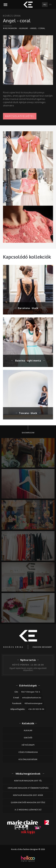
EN (50, 5)
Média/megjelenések (28, 774)
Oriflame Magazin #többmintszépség (28, 788)
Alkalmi (28, 730)
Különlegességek (28, 759)
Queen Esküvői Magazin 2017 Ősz (28, 802)
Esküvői (28, 738)
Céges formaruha (28, 752)
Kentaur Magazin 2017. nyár (28, 795)
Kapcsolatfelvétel (20, 116)
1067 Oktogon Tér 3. (31, 692)
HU (45, 5)
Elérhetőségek (28, 686)
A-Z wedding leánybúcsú (28, 810)
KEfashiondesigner (34, 703)
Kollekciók (28, 723)
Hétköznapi (28, 745)
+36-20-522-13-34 (36, 709)
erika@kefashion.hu (32, 698)
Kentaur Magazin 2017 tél (28, 781)
